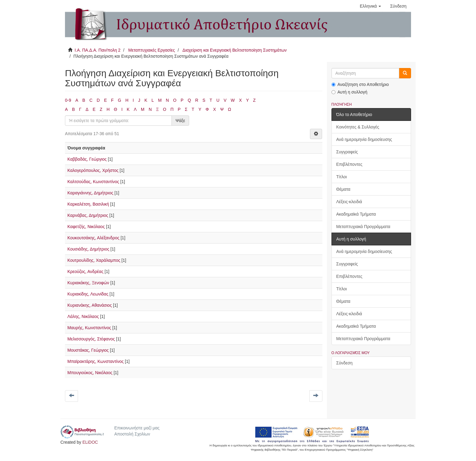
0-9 (68, 100)
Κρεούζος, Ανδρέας (85, 271)
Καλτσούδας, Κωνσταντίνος (93, 182)
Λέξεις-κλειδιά (349, 202)
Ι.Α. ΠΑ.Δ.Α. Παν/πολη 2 (98, 50)
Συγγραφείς (347, 152)
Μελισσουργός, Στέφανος (91, 339)
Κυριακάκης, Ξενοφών (88, 283)
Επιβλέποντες (349, 164)
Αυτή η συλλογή (350, 92)
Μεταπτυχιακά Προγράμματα (363, 227)
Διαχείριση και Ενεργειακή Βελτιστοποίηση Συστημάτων (235, 50)
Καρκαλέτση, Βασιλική (88, 204)
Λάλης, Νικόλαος (83, 316)
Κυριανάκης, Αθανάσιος (90, 305)
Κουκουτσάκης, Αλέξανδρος (93, 238)
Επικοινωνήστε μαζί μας (137, 428)
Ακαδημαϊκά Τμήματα (356, 214)
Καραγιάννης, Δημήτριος (90, 193)
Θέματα (343, 189)
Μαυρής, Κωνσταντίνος (89, 328)
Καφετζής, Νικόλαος (86, 227)
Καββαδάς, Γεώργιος (87, 159)
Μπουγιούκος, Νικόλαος (90, 373)
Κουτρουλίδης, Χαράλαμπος (94, 260)
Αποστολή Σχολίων (132, 434)
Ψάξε (180, 121)
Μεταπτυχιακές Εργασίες (151, 50)
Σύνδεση (345, 363)
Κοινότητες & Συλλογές (358, 127)
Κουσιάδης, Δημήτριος (88, 249)
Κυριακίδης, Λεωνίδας (88, 294)
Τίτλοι (342, 177)
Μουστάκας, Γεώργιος (88, 350)
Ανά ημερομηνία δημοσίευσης (364, 139)
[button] (370, 6)
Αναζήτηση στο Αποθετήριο (360, 84)
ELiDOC (90, 442)
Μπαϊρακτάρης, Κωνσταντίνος (95, 361)
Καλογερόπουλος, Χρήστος (93, 170)
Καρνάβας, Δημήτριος (88, 215)
